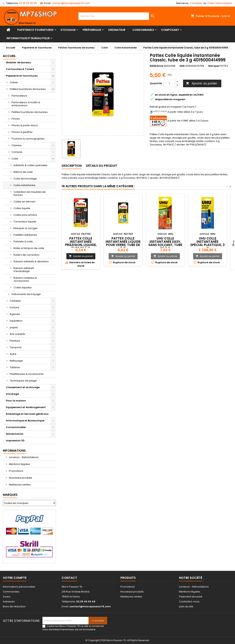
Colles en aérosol (24, 202)
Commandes (11, 592)
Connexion (196, 3)
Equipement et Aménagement (26, 407)
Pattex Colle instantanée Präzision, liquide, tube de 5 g (81, 243)
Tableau (15, 367)
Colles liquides (23, 287)
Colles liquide (22, 208)
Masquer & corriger (26, 228)
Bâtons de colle (23, 172)
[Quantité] (169, 83)
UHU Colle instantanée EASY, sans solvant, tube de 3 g (165, 243)
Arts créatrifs (18, 334)
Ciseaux (17, 145)
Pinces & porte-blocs (25, 125)
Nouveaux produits (20, 478)
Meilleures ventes (20, 485)
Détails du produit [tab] (102, 166)
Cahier (14, 82)
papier (14, 327)
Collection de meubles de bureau (30, 193)
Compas (17, 152)
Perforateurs (19, 96)
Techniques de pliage (23, 381)
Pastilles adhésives (25, 235)
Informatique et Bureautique (28, 38)
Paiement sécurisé (191, 597)
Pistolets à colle (23, 241)
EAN (182, 66)
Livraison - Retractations (23, 457)
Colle (15, 159)
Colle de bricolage (25, 179)
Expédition (16, 321)
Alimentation (15, 434)
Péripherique (92, 30)
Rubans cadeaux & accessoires (25, 279)
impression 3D (15, 441)
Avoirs (7, 597)
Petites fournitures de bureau (28, 89)
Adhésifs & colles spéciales (30, 165)
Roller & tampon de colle (29, 248)
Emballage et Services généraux (27, 414)
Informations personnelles (19, 587)
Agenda (15, 314)
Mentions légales (19, 464)
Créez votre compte (219, 3)
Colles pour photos (25, 215)
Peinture (15, 341)
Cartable (15, 301)
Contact (69, 578)
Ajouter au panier (202, 83)
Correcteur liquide (25, 222)
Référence (156, 66)
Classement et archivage (23, 387)
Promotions (16, 471)
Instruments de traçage (26, 294)
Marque (214, 66)
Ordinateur (117, 30)
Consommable (143, 30)
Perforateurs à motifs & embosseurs (26, 104)
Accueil (9, 56)
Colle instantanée (24, 185)
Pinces (16, 119)
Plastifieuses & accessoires (27, 374)
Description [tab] (72, 166)
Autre (13, 354)
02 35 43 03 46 (28, 3)
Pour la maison (16, 401)
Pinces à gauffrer (22, 132)
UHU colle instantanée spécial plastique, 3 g (208, 243)
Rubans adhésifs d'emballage (24, 270)
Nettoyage (16, 361)
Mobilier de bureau (18, 62)
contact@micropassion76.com (71, 3)
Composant (170, 30)
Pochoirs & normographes (28, 139)
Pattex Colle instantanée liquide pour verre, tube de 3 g (123, 243)
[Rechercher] (118, 16)
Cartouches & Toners (20, 69)
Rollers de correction (26, 255)
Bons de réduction (14, 606)
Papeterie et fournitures (35, 30)
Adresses (9, 602)
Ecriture (14, 307)
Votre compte (15, 578)
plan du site (186, 606)
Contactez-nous (189, 602)
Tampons (16, 347)
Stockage (68, 30)
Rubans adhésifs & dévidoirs (31, 261)
